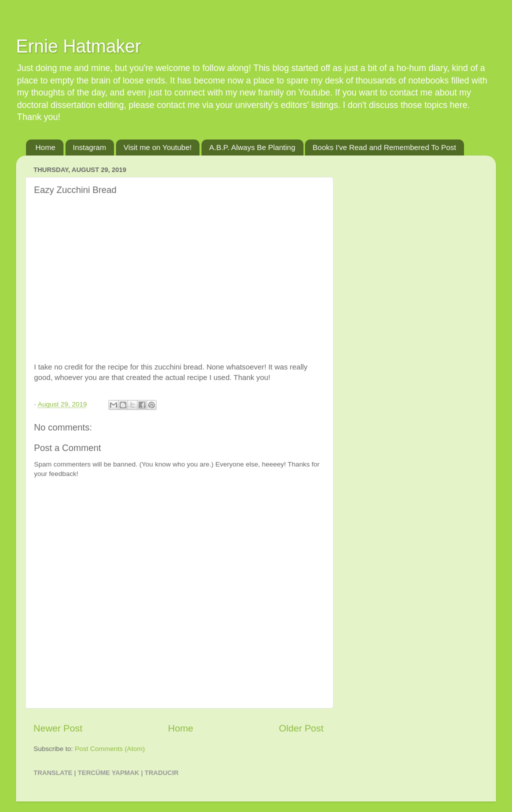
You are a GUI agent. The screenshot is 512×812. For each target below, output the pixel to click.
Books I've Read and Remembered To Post (384, 147)
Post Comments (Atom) (110, 749)
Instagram (90, 147)
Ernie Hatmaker (78, 46)
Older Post (301, 728)
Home (45, 147)
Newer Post (58, 728)
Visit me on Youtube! (158, 147)
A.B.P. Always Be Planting (252, 147)
